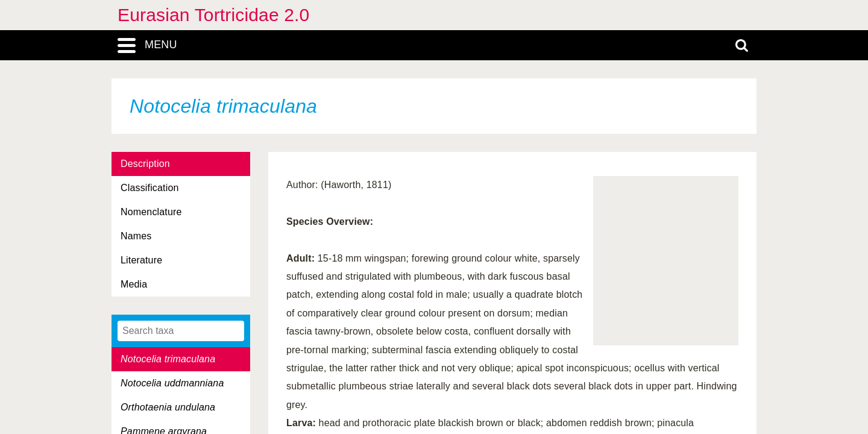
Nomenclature (151, 212)
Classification (150, 188)
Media (134, 284)
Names (136, 236)
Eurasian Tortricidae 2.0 (213, 15)
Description (145, 164)
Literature (141, 260)
